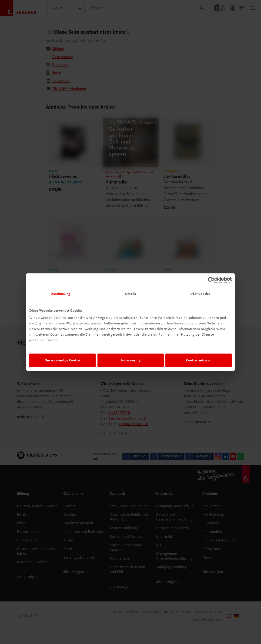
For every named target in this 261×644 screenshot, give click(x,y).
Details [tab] (130, 294)
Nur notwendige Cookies (63, 360)
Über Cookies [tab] (200, 294)
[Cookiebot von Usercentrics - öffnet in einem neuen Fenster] (211, 280)
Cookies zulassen (199, 360)
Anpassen (131, 360)
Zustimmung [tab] (61, 294)
